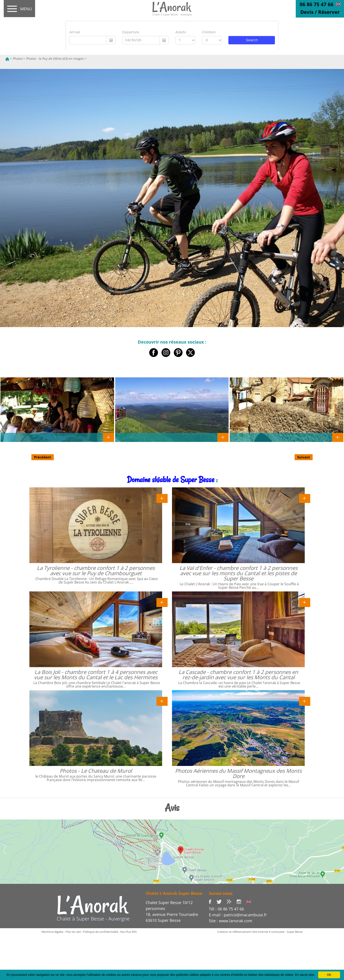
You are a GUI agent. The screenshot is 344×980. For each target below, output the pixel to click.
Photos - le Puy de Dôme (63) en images (55, 59)
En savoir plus (305, 975)
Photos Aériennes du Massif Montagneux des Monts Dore (238, 773)
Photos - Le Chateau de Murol (96, 771)
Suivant (304, 457)
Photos (17, 59)
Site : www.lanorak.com (231, 921)
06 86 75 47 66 (317, 4)
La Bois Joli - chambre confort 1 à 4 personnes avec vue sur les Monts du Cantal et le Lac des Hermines (96, 675)
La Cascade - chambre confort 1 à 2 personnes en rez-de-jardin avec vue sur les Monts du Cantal (238, 675)
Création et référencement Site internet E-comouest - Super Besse (260, 932)
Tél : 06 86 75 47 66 (226, 909)
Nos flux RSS (128, 932)
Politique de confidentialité (100, 932)
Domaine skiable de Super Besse (171, 480)
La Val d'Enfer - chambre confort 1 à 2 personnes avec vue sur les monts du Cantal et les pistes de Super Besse (238, 573)
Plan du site (73, 932)
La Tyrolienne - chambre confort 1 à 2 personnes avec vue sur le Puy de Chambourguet (96, 570)
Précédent (43, 457)
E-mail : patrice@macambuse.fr (238, 915)
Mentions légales (52, 932)
